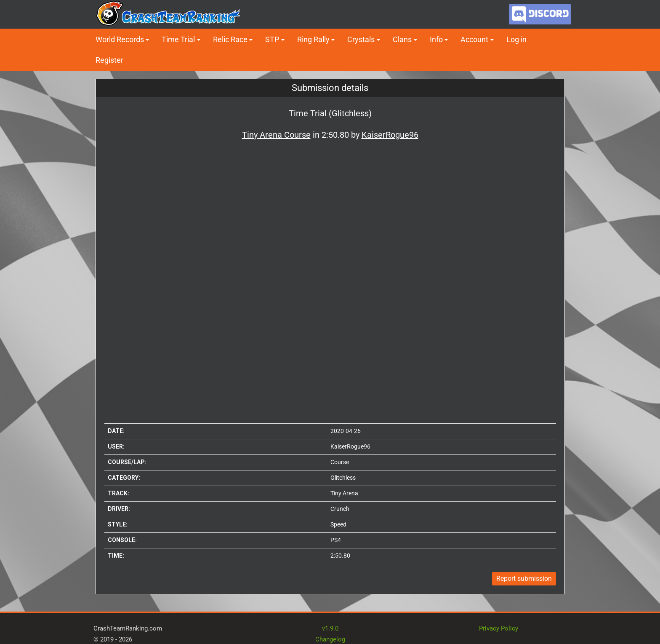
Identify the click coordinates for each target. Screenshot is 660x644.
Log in (516, 39)
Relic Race (230, 39)
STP (272, 39)
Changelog (330, 639)
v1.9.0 (330, 628)
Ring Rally (313, 39)
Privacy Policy (499, 628)
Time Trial (178, 39)
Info (436, 39)
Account (474, 39)
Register (109, 60)
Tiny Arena (344, 493)
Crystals (361, 39)
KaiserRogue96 (350, 446)
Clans (402, 39)
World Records (120, 39)
